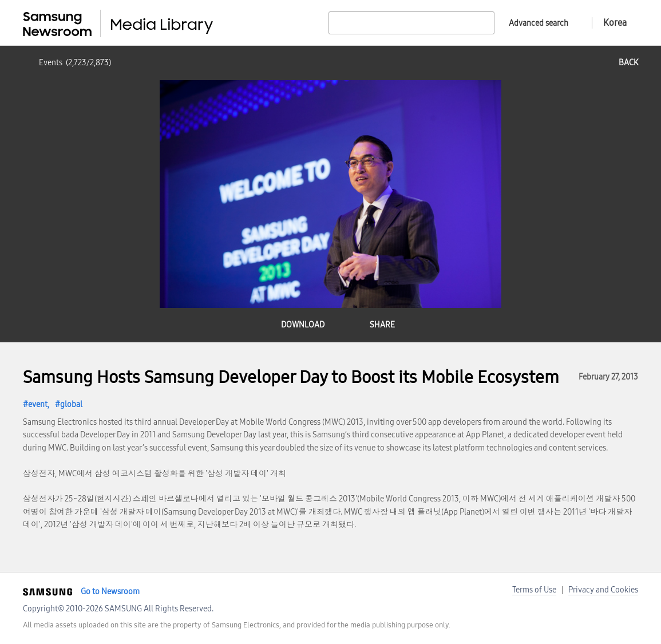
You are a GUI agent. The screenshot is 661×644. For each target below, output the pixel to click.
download (303, 325)
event (38, 404)
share (382, 325)
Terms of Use (534, 590)
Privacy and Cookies (603, 590)
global (71, 404)
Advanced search (539, 23)
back (628, 63)
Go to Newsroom (110, 592)
